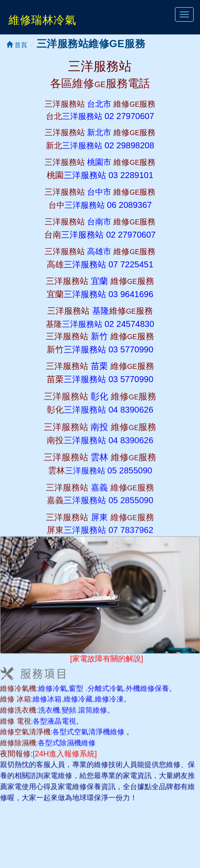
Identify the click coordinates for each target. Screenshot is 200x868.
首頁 (17, 45)
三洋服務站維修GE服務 (91, 44)
